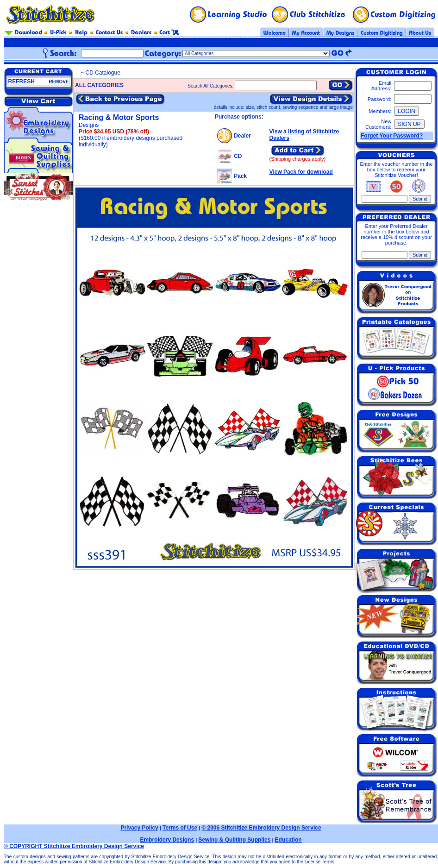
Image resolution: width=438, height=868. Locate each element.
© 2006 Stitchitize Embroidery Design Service (261, 828)
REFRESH (22, 82)
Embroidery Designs (167, 840)
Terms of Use (180, 828)
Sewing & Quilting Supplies (234, 840)
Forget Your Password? (392, 136)
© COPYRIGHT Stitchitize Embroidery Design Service (74, 846)
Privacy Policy (139, 828)
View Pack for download (301, 172)
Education (288, 840)
